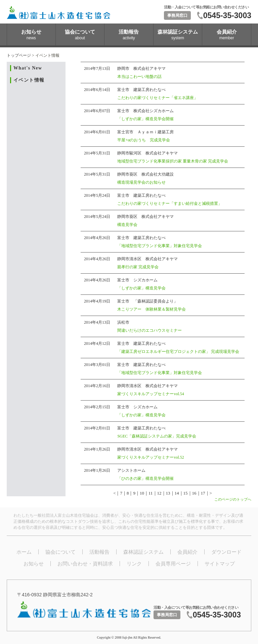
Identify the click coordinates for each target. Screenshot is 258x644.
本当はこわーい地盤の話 (139, 77)
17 (203, 493)
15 (186, 493)
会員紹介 (187, 552)
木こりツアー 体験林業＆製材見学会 (152, 309)
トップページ (19, 55)
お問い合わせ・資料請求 (85, 564)
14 (177, 493)
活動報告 (99, 552)
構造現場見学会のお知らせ (141, 182)
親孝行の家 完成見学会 (138, 267)
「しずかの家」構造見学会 (141, 288)
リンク (134, 564)
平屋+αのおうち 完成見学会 (144, 140)
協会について (60, 552)
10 (142, 493)
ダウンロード (226, 552)
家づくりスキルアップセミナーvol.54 (150, 394)
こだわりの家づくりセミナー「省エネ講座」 (158, 98)
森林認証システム (143, 552)
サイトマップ (220, 564)
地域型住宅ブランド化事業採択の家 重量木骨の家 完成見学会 (173, 161)
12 (159, 493)
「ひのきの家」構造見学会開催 (145, 478)
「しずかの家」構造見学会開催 (145, 119)
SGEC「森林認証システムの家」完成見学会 (157, 436)
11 (151, 493)
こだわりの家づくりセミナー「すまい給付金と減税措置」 (170, 203)
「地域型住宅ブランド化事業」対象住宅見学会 (160, 246)
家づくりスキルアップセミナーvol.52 (150, 457)
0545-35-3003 (227, 15)
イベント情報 (29, 80)
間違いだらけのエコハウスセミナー (149, 330)
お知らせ (34, 564)
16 (194, 493)
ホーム (24, 552)
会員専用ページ (173, 564)
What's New (28, 68)
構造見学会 (127, 225)
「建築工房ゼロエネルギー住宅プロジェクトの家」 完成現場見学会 (178, 352)
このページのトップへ (233, 499)
